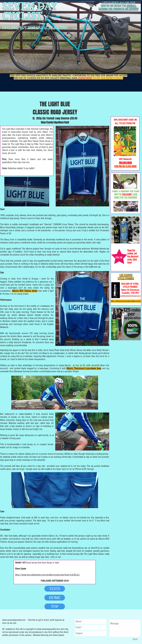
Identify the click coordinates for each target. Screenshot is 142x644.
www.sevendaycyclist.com (14, 620)
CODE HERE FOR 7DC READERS (126, 196)
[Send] (135, 639)
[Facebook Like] (120, 107)
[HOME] (55, 598)
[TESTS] (55, 589)
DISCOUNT (127, 194)
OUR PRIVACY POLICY (112, 78)
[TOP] (55, 606)
